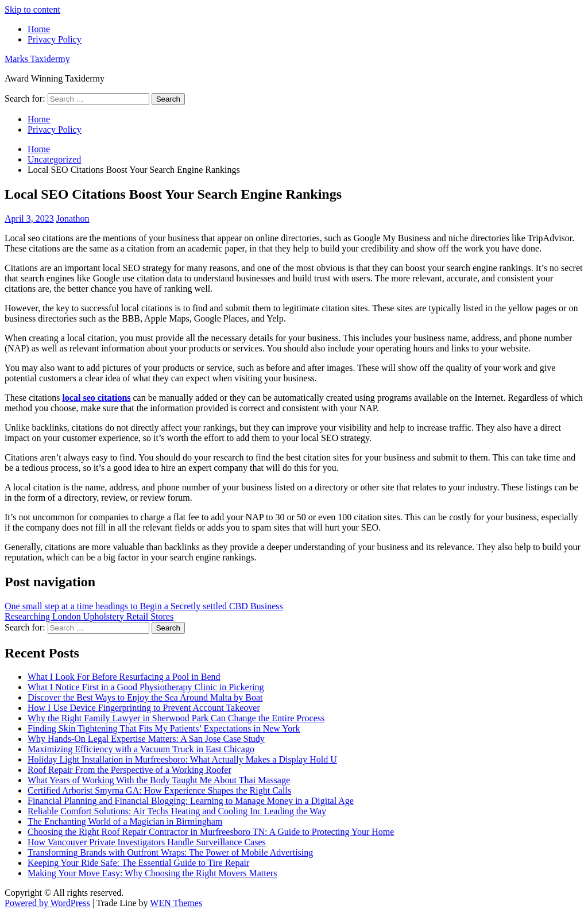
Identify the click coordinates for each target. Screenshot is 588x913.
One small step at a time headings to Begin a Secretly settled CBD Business (144, 606)
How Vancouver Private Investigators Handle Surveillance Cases (147, 842)
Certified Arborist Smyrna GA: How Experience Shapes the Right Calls (159, 790)
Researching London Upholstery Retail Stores (89, 616)
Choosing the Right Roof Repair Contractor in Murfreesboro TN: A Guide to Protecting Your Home (211, 832)
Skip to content (32, 9)
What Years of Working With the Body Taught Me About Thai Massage (159, 780)
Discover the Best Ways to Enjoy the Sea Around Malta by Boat (145, 697)
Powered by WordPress (47, 903)
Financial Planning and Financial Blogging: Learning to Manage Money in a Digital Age (191, 801)
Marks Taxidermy (37, 59)
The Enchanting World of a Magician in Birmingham (125, 821)
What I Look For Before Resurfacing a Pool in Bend (124, 677)
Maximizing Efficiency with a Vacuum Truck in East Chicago (141, 749)
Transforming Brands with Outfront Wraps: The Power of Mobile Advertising (170, 852)
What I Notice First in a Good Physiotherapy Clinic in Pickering (146, 687)
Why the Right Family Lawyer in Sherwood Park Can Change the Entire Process (176, 718)
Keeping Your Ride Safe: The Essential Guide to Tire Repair (138, 863)
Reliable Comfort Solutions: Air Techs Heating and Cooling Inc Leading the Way (177, 811)
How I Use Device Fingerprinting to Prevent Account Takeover (144, 708)
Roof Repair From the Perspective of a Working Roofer (129, 770)
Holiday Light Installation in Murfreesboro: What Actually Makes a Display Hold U (182, 759)
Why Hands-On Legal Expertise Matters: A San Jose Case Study (146, 739)
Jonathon (73, 218)
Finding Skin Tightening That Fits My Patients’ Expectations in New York (164, 728)
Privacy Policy (55, 39)
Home (39, 29)
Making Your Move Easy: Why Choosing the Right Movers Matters (152, 873)
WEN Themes (176, 903)
